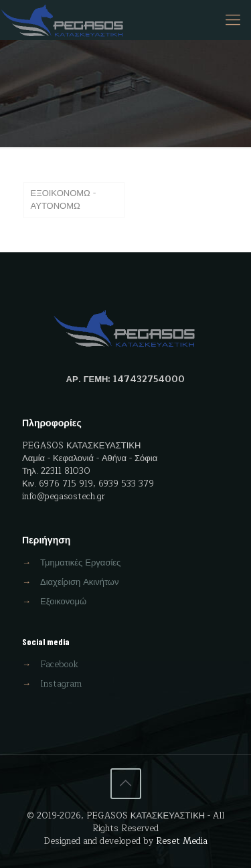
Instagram (61, 684)
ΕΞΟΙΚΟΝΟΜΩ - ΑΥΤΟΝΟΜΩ (63, 200)
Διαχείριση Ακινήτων (80, 582)
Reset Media (182, 841)
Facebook (59, 665)
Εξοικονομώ (63, 602)
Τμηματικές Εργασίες (80, 563)
